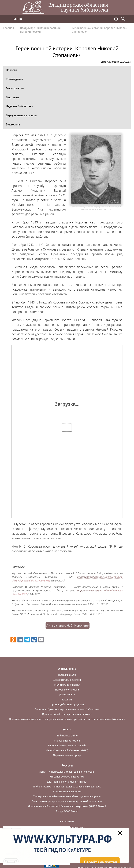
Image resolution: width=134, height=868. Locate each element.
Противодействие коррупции (67, 704)
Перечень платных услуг (67, 755)
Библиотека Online (67, 736)
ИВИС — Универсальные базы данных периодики (67, 772)
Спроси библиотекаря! (67, 741)
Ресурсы (67, 766)
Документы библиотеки (67, 680)
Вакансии (67, 700)
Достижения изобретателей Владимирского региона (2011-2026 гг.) (67, 806)
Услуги (67, 730)
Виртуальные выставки (21, 115)
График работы (67, 675)
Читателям (67, 821)
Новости (11, 70)
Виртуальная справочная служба (67, 746)
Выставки (12, 97)
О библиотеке (67, 669)
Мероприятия (15, 88)
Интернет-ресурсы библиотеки (67, 777)
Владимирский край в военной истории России (40, 30)
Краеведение (14, 79)
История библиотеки (67, 690)
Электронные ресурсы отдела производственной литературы (67, 801)
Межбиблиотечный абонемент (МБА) (67, 750)
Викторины (13, 124)
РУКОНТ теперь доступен (67, 791)
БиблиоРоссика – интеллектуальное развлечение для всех (67, 787)
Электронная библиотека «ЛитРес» (67, 782)
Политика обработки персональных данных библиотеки (67, 709)
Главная (9, 28)
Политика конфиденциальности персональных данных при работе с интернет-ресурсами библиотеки (67, 719)
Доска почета (67, 695)
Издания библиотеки (20, 106)
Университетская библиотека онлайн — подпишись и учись (67, 796)
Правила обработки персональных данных (67, 714)
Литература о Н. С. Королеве (68, 625)
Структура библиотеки (67, 685)
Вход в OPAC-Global (67, 811)
